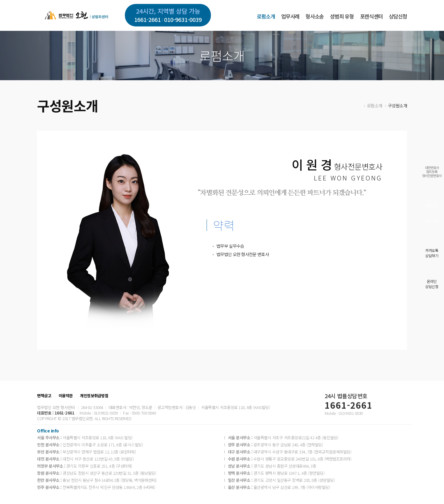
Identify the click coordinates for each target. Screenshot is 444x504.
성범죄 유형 (342, 16)
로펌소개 (266, 16)
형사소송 (315, 16)
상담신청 (398, 16)
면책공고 (44, 396)
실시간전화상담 (432, 203)
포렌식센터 (371, 16)
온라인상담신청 (432, 284)
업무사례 (290, 16)
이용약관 (66, 396)
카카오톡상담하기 (432, 253)
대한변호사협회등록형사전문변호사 (432, 171)
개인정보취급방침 (94, 396)
